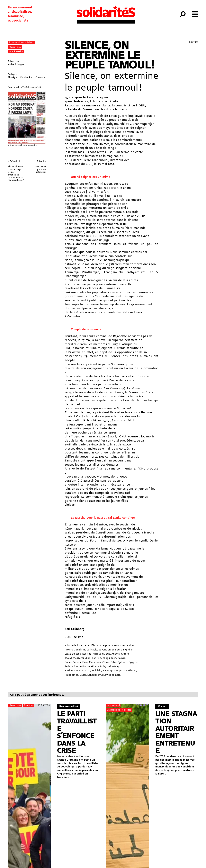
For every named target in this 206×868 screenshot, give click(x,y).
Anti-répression (16, 52)
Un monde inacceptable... (21, 43)
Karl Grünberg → (16, 65)
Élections (29, 705)
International (15, 47)
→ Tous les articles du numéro (22, 146)
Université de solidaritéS (119, 710)
